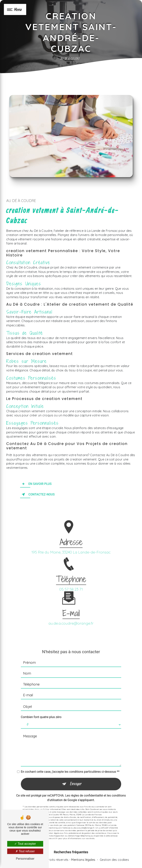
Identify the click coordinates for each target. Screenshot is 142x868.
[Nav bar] (15, 9)
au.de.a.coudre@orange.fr (71, 618)
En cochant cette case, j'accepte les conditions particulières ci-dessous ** (70, 766)
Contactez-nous (37, 495)
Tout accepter (25, 844)
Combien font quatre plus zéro (41, 711)
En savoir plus (36, 484)
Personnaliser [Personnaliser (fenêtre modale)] (25, 859)
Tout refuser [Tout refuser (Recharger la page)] (25, 851)
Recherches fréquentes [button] (71, 852)
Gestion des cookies (114, 860)
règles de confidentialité (87, 790)
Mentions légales (83, 860)
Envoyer (76, 778)
